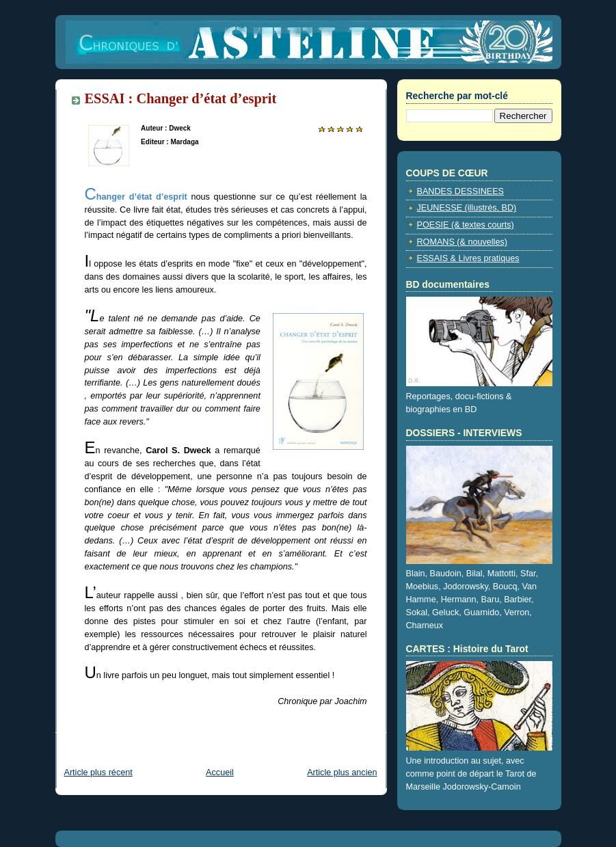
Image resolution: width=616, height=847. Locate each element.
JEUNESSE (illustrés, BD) (467, 208)
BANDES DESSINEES (461, 191)
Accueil (220, 772)
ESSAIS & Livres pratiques (468, 258)
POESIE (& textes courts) (466, 225)
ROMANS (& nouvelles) (462, 242)
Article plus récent (98, 772)
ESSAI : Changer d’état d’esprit (181, 98)
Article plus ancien (342, 772)
